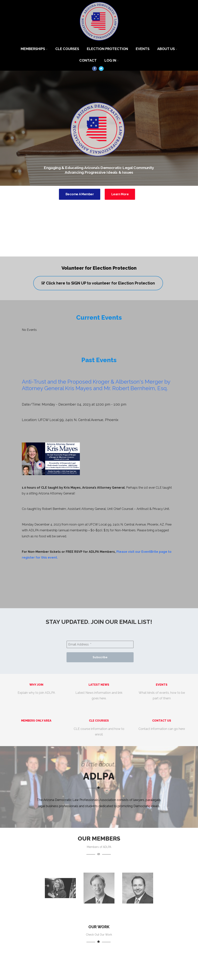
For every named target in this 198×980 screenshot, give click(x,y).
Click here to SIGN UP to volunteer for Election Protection (98, 283)
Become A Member (80, 194)
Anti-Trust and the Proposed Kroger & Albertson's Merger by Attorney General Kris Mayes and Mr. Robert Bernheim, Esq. (96, 385)
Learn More (120, 194)
